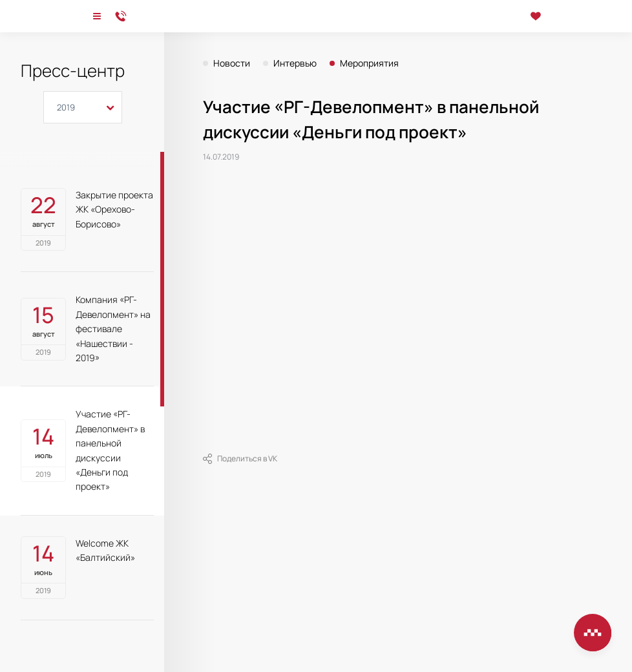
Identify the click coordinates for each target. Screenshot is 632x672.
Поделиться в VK (240, 459)
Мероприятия (369, 63)
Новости (232, 63)
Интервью (295, 63)
